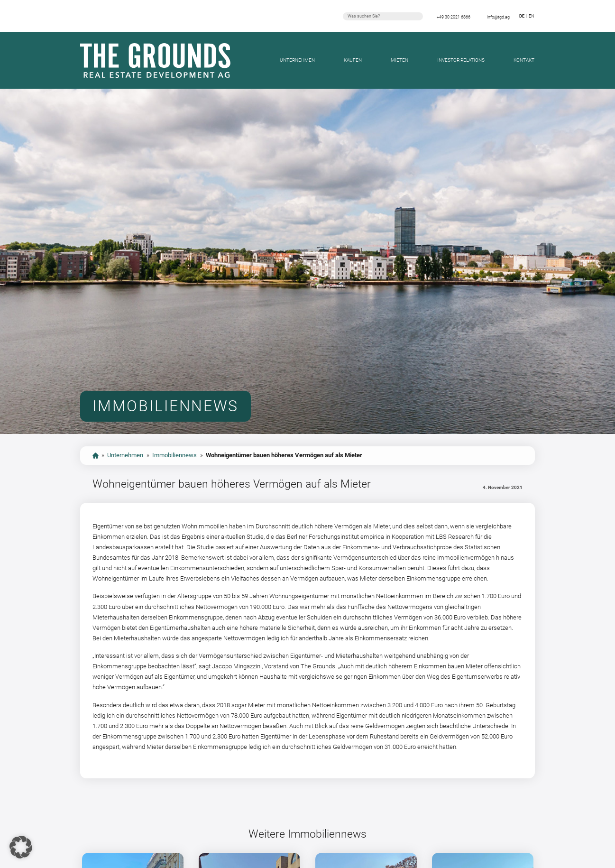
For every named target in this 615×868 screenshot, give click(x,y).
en (531, 16)
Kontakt (524, 60)
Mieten (399, 60)
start (96, 456)
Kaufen (353, 60)
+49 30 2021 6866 (454, 17)
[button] (21, 847)
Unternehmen (297, 60)
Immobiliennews (174, 455)
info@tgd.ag (498, 17)
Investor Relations (461, 60)
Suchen (417, 16)
